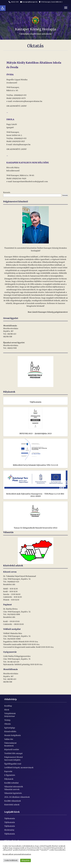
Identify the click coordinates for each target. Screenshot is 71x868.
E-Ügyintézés (10, 775)
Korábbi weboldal (11, 783)
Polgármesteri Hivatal (13, 757)
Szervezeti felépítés (12, 760)
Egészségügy (10, 728)
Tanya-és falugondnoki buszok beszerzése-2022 (36, 528)
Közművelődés (10, 732)
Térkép (7, 720)
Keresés (7, 192)
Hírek (7, 710)
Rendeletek (9, 746)
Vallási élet (9, 739)
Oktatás (7, 724)
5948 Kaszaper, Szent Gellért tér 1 (51, 2)
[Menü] (66, 8)
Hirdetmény (9, 830)
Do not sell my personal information (17, 854)
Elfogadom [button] (26, 860)
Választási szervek (12, 789)
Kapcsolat (8, 771)
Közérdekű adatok (12, 805)
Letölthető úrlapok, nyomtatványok (19, 768)
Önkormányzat (10, 743)
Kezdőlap (8, 706)
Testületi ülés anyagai (13, 753)
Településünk (10, 714)
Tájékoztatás (36, 402)
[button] (3, 8)
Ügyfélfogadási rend (13, 764)
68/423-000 (14, 2)
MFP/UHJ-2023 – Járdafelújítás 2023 (35, 434)
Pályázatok (9, 779)
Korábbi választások (13, 801)
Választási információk (14, 787)
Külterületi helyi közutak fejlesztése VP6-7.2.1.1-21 (35, 465)
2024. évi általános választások (17, 797)
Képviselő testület (12, 750)
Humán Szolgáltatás (13, 735)
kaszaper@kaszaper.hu (29, 2)
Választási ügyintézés (13, 793)
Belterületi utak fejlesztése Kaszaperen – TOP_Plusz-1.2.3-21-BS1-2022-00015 (35, 495)
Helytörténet (10, 716)
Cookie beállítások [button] (11, 860)
